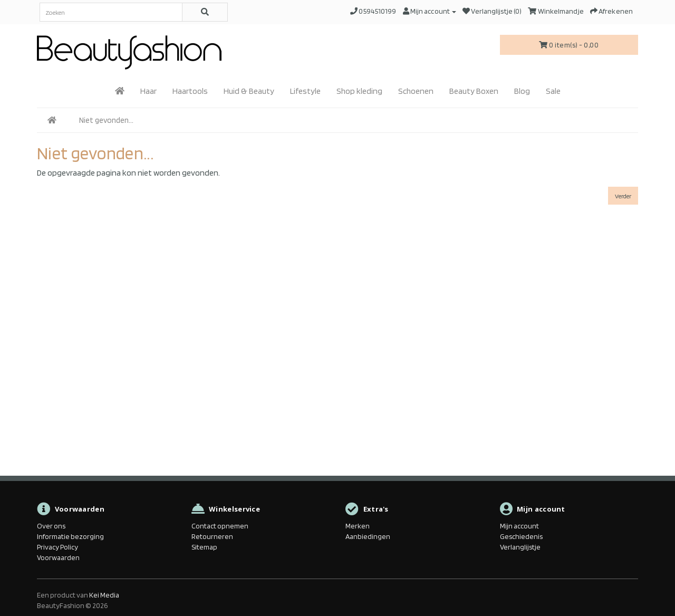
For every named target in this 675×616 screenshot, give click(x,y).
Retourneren (212, 536)
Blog (522, 91)
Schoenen (416, 91)
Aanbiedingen (368, 536)
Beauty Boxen (474, 91)
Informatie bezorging (70, 536)
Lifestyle (305, 91)
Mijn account (519, 526)
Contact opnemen (220, 526)
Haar (148, 91)
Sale (553, 91)
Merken (358, 526)
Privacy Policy (57, 547)
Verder (623, 196)
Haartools (190, 91)
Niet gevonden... (106, 120)
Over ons (51, 526)
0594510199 (377, 11)
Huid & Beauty (249, 91)
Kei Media (104, 595)
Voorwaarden (58, 557)
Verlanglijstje (520, 547)
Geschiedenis (521, 536)
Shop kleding (359, 91)
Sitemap (204, 547)
